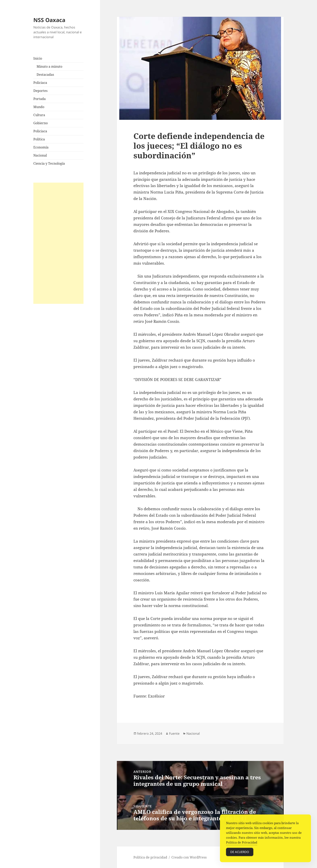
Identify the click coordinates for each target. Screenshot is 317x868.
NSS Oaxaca (49, 20)
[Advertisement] (58, 243)
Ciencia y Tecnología (49, 163)
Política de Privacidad (242, 843)
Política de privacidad (150, 857)
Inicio (38, 58)
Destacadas (45, 75)
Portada (40, 99)
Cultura (39, 115)
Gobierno (41, 123)
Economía (41, 147)
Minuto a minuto (49, 66)
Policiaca (40, 83)
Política (39, 139)
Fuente (174, 733)
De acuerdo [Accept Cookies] (240, 853)
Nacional (40, 155)
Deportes (40, 91)
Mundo (39, 107)
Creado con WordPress (189, 857)
